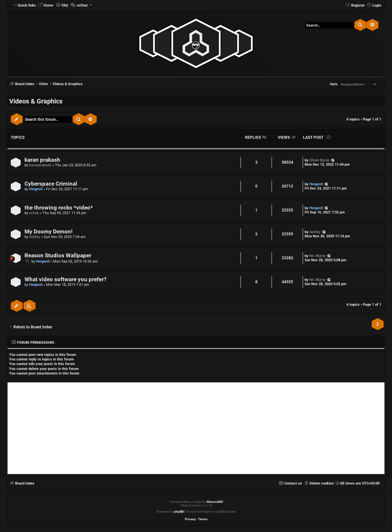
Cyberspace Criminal (51, 184)
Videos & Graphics (36, 101)
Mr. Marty (318, 256)
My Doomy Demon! (49, 232)
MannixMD (215, 502)
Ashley (35, 237)
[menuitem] (45, 6)
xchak (34, 213)
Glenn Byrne (320, 160)
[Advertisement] (196, 428)
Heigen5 (36, 189)
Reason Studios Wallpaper (58, 256)
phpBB (179, 512)
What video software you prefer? (65, 279)
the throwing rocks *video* (59, 208)
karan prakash (42, 160)
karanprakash (40, 165)
